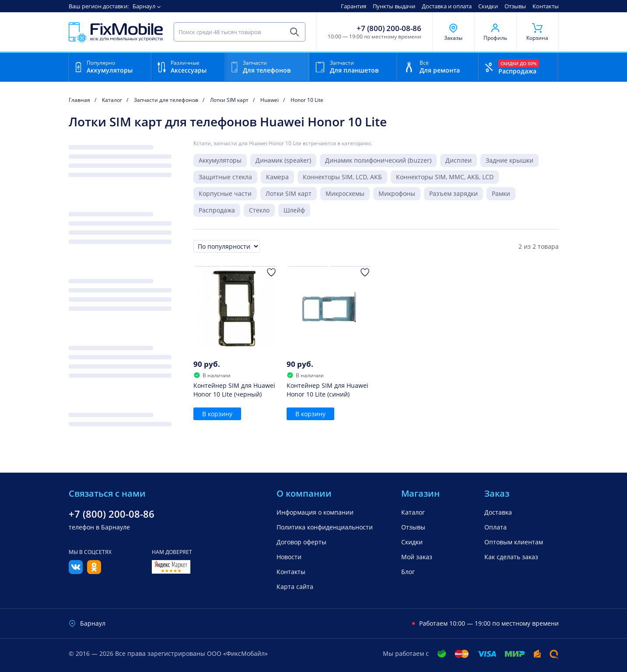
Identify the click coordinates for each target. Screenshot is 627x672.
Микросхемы (345, 193)
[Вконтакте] (76, 571)
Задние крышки (510, 160)
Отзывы (515, 6)
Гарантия (354, 6)
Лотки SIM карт (289, 193)
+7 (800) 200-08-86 (389, 28)
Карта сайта (295, 587)
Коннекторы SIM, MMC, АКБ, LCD (445, 177)
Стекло (259, 210)
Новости (289, 557)
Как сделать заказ (511, 557)
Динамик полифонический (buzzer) (378, 160)
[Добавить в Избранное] (271, 272)
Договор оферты (301, 542)
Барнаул (144, 6)
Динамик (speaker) (283, 160)
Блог (408, 572)
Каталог (413, 512)
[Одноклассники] (94, 571)
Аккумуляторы (220, 160)
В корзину (217, 414)
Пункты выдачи (394, 6)
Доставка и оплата (447, 6)
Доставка (498, 512)
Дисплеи (459, 160)
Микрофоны (397, 193)
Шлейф (294, 210)
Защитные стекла (225, 177)
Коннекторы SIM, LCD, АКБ (342, 177)
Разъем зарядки (454, 193)
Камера (277, 177)
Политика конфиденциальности (325, 527)
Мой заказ (417, 557)
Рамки (501, 193)
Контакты (546, 6)
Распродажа (217, 210)
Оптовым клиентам (514, 542)
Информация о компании (315, 512)
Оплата (496, 527)
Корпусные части (225, 193)
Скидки (488, 6)
